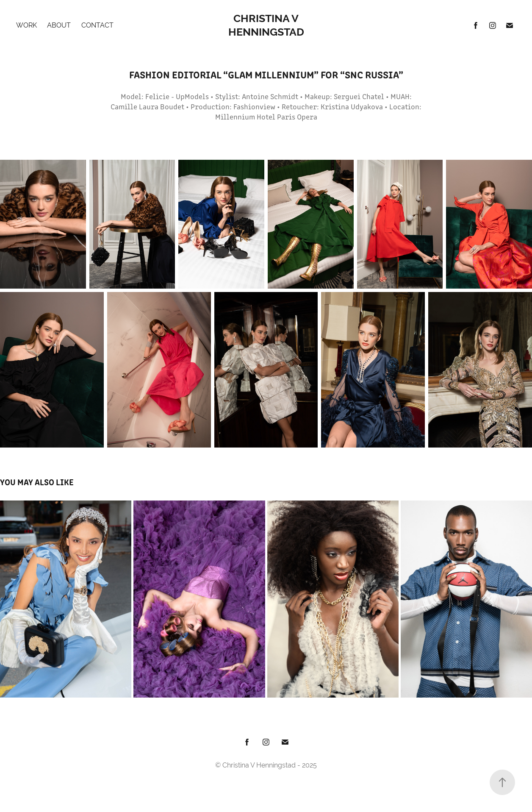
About (59, 25)
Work (26, 25)
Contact (97, 25)
